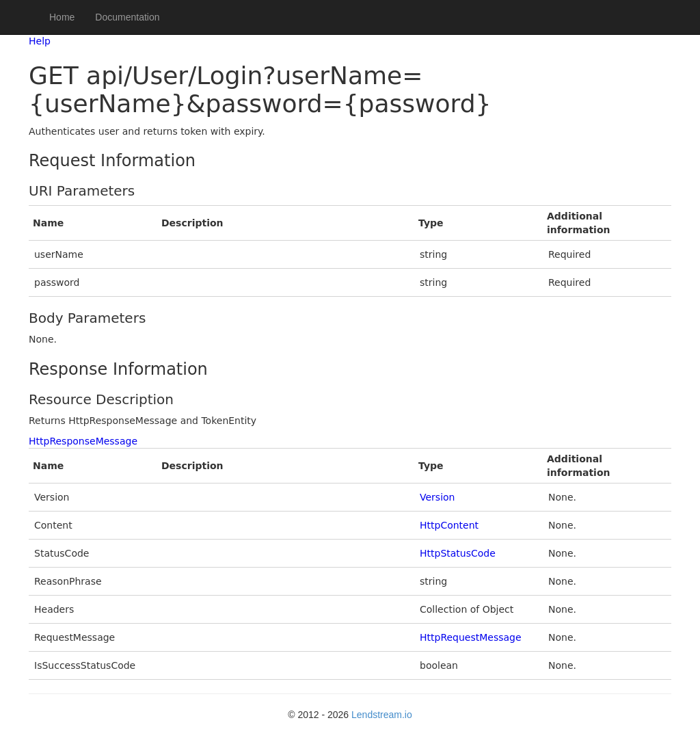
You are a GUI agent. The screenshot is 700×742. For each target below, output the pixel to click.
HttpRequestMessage (471, 637)
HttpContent (449, 525)
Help (40, 41)
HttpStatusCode (458, 553)
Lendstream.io (382, 715)
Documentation (127, 17)
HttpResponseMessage (83, 441)
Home (62, 17)
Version (437, 497)
